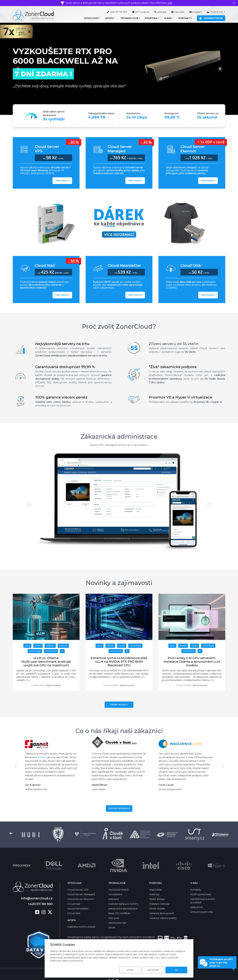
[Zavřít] (234, 3)
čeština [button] (215, 12)
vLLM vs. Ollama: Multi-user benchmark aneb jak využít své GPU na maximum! (46, 662)
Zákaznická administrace (119, 437)
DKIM (112, 927)
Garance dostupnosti (162, 913)
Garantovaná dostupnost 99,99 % (65, 367)
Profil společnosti (201, 894)
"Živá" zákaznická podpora (173, 367)
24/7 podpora (141, 12)
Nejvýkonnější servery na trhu (62, 344)
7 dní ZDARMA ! (43, 74)
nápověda (178, 12)
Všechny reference (119, 808)
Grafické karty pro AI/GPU (123, 904)
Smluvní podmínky (202, 912)
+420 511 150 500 (117, 12)
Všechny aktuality (119, 705)
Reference (197, 907)
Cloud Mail (74, 904)
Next (223, 766)
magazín (196, 12)
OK (176, 970)
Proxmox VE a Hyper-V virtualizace (180, 397)
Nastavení (153, 970)
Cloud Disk (74, 913)
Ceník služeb (157, 909)
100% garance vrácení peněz (61, 397)
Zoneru (42, 757)
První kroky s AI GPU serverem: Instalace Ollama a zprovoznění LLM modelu (192, 662)
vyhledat (160, 12)
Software (114, 899)
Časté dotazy (157, 899)
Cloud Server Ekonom (81, 899)
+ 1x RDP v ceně (211, 142)
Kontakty (185, 18)
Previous (15, 766)
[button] (92, 18)
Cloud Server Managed (81, 894)
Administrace (211, 18)
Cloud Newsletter (78, 909)
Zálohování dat (117, 923)
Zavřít (130, 970)
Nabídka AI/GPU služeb (81, 927)
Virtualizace (115, 894)
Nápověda (155, 890)
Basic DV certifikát (119, 913)
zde (170, 3)
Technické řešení (119, 890)
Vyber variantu (62, 181)
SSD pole (114, 918)
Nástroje (154, 894)
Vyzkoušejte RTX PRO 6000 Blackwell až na (65, 56)
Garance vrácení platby (163, 918)
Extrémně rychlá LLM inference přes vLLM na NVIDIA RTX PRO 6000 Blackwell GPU (119, 662)
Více (28, 680)
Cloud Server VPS (78, 890)
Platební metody (159, 904)
